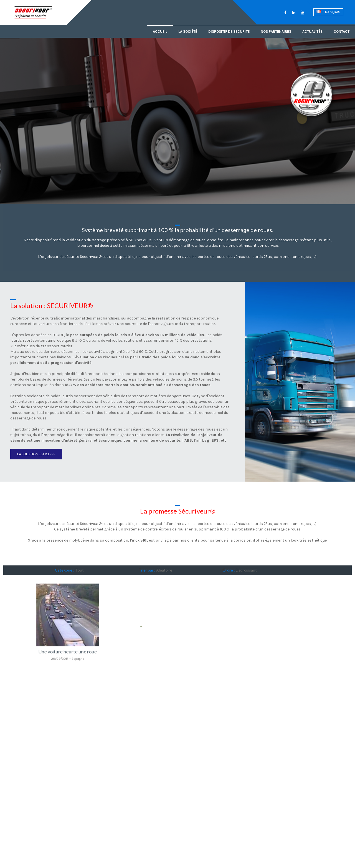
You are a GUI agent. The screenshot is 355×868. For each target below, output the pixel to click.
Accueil (160, 32)
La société (188, 32)
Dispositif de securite (229, 32)
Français (328, 12)
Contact (342, 32)
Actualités (312, 32)
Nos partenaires (276, 32)
